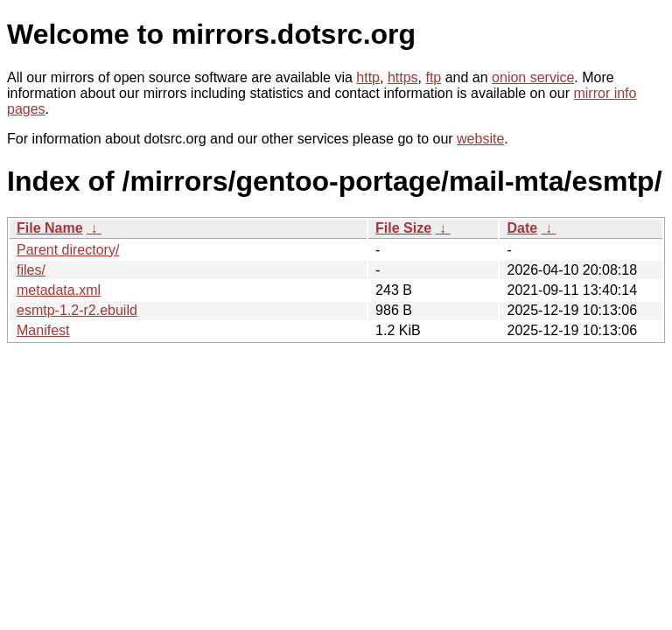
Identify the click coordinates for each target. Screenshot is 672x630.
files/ (31, 270)
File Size (403, 228)
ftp (433, 77)
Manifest (43, 330)
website (480, 139)
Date (522, 228)
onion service (533, 77)
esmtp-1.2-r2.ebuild (77, 310)
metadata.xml (59, 290)
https (403, 77)
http (368, 77)
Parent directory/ (68, 250)
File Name (50, 228)
